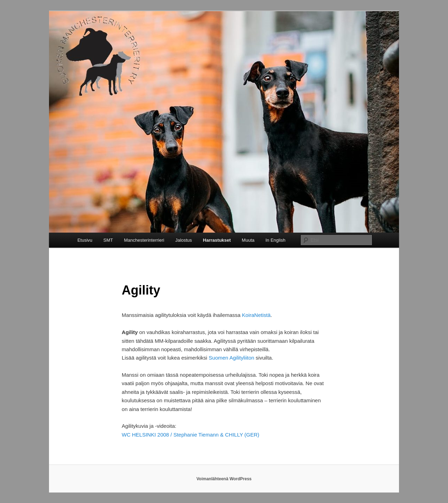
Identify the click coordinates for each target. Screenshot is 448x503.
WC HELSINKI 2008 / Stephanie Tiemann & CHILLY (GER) (191, 435)
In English (276, 240)
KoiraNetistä (256, 315)
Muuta (248, 240)
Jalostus (184, 240)
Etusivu (85, 240)
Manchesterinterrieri (144, 240)
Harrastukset (217, 240)
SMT (108, 240)
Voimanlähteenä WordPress (224, 479)
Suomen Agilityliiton (231, 358)
